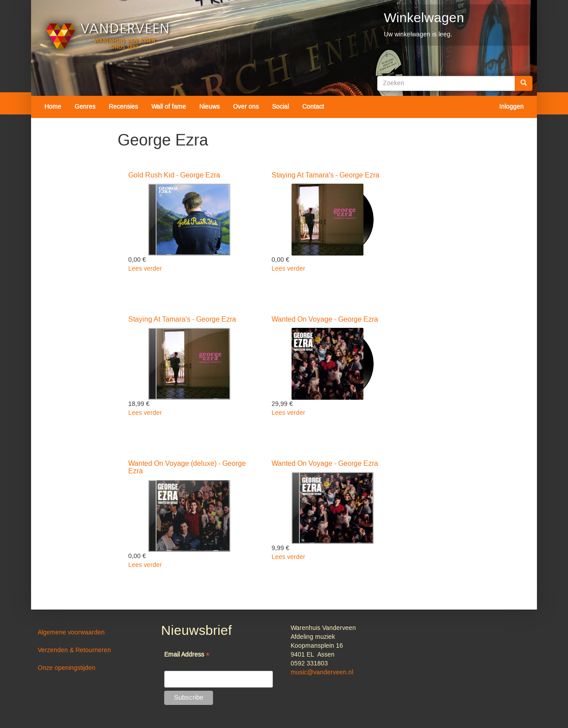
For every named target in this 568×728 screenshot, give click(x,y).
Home (53, 107)
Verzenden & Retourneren (74, 650)
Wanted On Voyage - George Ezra (325, 319)
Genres (85, 107)
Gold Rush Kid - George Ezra (174, 175)
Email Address (187, 655)
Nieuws (209, 107)
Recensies (123, 107)
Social (280, 107)
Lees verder (145, 269)
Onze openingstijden (67, 668)
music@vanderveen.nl (322, 673)
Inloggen (511, 107)
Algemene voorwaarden (71, 633)
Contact (313, 107)
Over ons (246, 107)
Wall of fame (169, 107)
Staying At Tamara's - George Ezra (325, 175)
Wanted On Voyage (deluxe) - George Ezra (187, 468)
